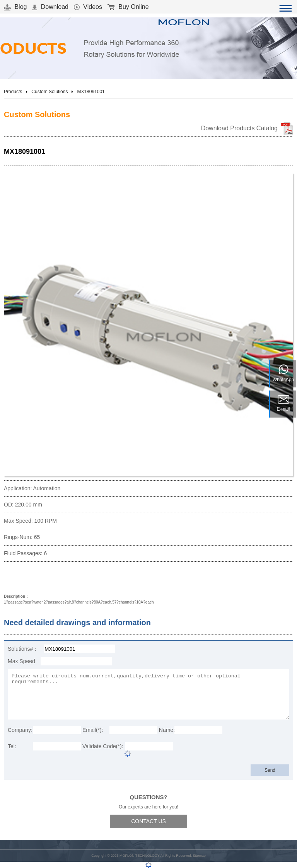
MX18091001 (91, 92)
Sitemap (199, 856)
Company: (20, 730)
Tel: (12, 746)
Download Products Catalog (239, 128)
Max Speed (21, 661)
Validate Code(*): (103, 746)
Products (13, 92)
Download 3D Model (37, 579)
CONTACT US (148, 821)
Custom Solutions (49, 92)
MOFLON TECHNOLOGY (140, 856)
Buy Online (128, 7)
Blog (15, 7)
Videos (88, 7)
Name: (167, 730)
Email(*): (93, 730)
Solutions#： (23, 649)
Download (50, 7)
